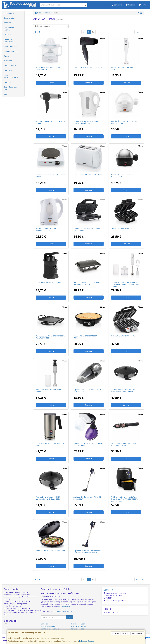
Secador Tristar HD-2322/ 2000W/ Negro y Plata (51, 122)
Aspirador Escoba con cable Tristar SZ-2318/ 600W (87, 498)
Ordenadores (9, 13)
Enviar (69, 617)
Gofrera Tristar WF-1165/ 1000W (123, 228)
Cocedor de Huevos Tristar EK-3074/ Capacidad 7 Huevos (124, 122)
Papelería (7, 82)
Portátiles (7, 23)
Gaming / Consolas (11, 51)
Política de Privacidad (64, 606)
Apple (6, 94)
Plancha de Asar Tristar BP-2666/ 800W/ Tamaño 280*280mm (50, 337)
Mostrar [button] (139, 32)
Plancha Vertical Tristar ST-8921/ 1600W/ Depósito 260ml (88, 444)
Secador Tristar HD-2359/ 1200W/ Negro (88, 67)
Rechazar (126, 633)
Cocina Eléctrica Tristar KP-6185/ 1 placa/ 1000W (51, 176)
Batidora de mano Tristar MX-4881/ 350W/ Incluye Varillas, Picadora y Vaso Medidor (125, 284)
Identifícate (116, 5)
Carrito (144, 5)
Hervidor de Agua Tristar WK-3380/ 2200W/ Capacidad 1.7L (86, 122)
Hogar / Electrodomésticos (11, 76)
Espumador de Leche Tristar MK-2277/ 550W (50, 444)
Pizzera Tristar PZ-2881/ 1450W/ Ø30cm (51, 551)
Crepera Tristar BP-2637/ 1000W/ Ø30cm (86, 337)
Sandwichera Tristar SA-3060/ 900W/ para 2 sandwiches (87, 229)
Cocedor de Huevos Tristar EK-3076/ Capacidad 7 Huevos (124, 176)
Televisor (7, 35)
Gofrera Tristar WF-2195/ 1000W (123, 336)
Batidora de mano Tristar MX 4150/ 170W (124, 68)
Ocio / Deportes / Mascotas (10, 88)
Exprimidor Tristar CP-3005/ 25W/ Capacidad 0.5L (48, 68)
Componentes (9, 18)
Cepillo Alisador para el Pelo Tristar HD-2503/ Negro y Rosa (125, 444)
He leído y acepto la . (58, 612)
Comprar (51, 83)
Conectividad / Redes (12, 46)
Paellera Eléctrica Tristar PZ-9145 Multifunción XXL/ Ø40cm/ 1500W (48, 498)
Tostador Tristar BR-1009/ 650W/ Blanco (88, 175)
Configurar (116, 633)
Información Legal (78, 624)
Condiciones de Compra (50, 629)
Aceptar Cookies (137, 633)
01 (89, 32)
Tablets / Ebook (10, 66)
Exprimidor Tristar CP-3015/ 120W (48, 282)
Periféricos (8, 61)
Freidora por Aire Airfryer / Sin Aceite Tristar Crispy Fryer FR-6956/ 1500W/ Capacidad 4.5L (125, 499)
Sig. (93, 32)
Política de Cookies (87, 641)
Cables (6, 56)
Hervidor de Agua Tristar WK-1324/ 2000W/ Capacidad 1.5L (49, 229)
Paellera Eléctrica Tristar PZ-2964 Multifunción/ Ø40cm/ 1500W (123, 391)
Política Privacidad (48, 626)
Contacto (131, 5)
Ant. (84, 32)
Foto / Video (8, 70)
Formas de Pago (78, 629)
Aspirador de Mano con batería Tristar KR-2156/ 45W (87, 391)
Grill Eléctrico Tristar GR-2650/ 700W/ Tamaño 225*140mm (87, 283)
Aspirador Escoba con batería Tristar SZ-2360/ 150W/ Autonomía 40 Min (88, 552)
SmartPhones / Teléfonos (9, 29)
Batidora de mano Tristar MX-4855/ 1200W (49, 391)
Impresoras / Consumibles (9, 41)
